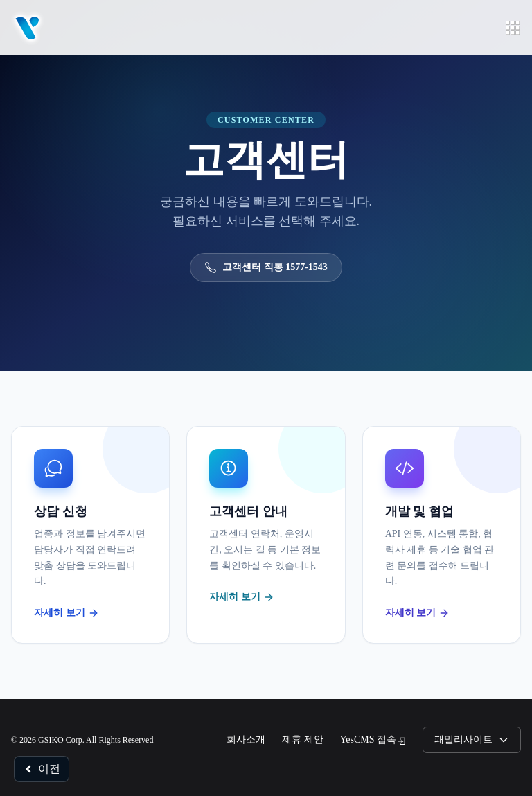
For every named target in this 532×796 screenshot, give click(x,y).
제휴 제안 (303, 740)
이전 (42, 769)
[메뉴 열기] (513, 28)
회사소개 (246, 740)
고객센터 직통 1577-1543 (266, 267)
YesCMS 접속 (373, 740)
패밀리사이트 (472, 740)
